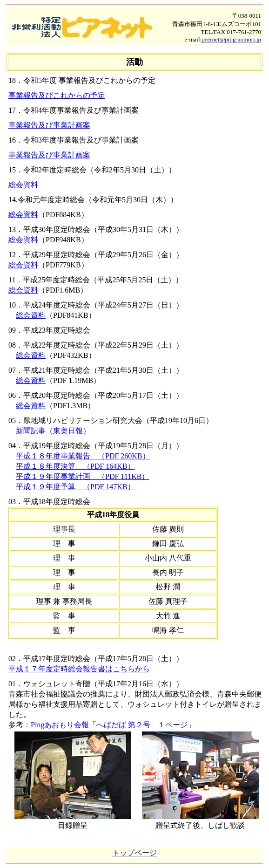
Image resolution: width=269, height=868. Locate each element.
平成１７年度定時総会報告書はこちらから (79, 669)
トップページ (134, 853)
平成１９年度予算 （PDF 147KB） (75, 487)
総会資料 (23, 185)
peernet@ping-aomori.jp (231, 39)
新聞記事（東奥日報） (53, 431)
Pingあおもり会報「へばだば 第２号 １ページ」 (113, 725)
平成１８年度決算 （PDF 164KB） (75, 466)
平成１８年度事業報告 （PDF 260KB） (83, 456)
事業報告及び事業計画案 (49, 125)
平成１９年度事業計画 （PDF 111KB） (82, 476)
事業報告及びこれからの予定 (57, 95)
